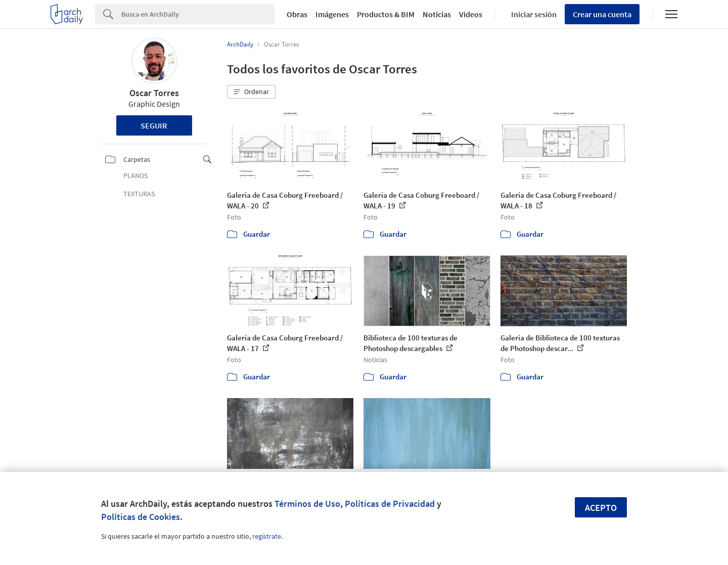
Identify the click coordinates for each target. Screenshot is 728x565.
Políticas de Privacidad (390, 504)
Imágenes (332, 14)
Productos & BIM (386, 14)
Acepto (601, 508)
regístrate (267, 536)
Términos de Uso (307, 504)
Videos (471, 14)
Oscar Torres (154, 93)
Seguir (154, 125)
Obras (297, 14)
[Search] (198, 14)
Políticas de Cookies (141, 517)
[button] (251, 92)
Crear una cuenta (602, 14)
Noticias (437, 14)
